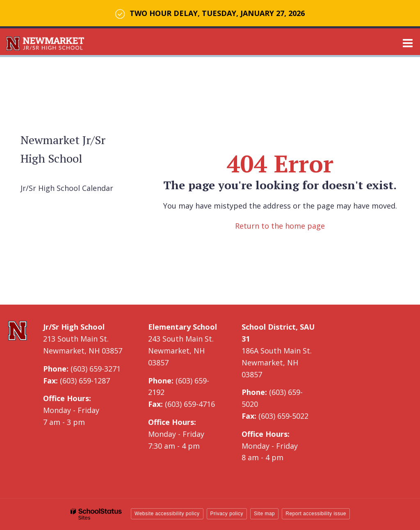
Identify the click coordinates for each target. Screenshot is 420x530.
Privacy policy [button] (227, 514)
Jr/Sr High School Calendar (67, 188)
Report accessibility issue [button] (316, 514)
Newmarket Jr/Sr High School (63, 149)
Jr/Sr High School (74, 327)
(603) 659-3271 (96, 369)
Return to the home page (280, 226)
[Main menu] (408, 43)
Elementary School (183, 327)
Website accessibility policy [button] (167, 514)
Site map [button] (264, 514)
